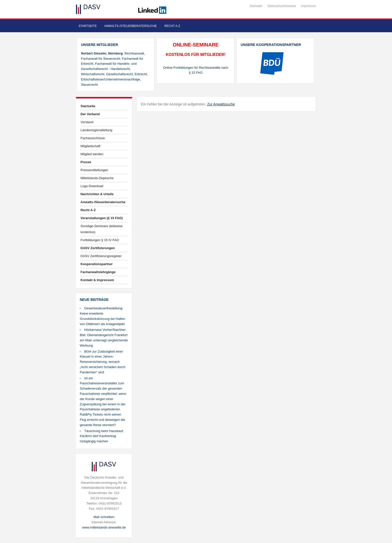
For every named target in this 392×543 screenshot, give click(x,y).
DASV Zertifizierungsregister (101, 256)
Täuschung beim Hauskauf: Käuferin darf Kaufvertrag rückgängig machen (102, 436)
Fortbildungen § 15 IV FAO (100, 240)
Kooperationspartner (97, 264)
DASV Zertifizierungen (98, 248)
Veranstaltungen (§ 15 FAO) (102, 218)
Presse (86, 162)
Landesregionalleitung (96, 130)
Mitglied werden (92, 154)
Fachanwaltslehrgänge (98, 272)
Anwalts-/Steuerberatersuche (130, 26)
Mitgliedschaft (90, 146)
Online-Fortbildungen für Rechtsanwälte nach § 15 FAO (196, 70)
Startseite (256, 6)
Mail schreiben (104, 517)
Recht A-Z (172, 26)
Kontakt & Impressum (97, 280)
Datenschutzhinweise (282, 6)
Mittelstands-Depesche (97, 178)
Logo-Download (92, 186)
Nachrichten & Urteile (97, 194)
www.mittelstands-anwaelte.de (104, 527)
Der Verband (90, 114)
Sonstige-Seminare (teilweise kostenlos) (101, 229)
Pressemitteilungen (94, 170)
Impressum (309, 6)
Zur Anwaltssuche (221, 104)
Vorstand (87, 122)
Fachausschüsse (93, 138)
